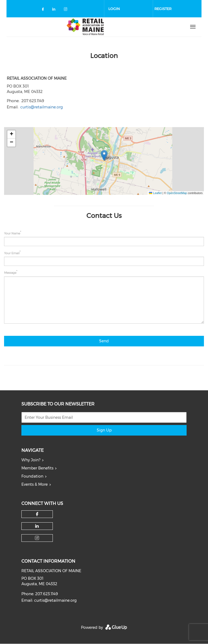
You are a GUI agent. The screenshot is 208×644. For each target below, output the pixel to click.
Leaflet (155, 193)
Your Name (12, 233)
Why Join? (31, 460)
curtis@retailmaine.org (42, 107)
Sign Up (104, 430)
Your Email (12, 253)
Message (10, 273)
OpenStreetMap (177, 193)
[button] (104, 155)
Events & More (35, 484)
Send (104, 341)
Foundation (32, 476)
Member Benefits (37, 468)
